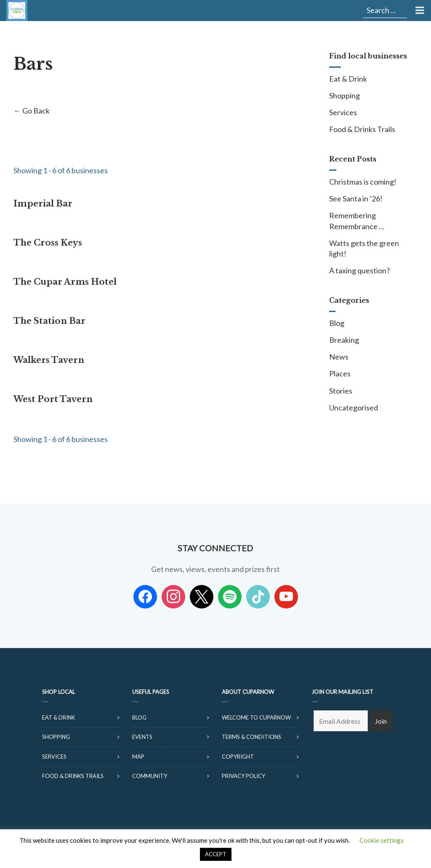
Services (343, 112)
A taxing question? (359, 270)
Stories (341, 391)
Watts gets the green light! (364, 248)
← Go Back (32, 111)
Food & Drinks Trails (362, 129)
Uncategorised (354, 408)
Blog (337, 323)
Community (150, 776)
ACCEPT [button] (216, 854)
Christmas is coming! (363, 182)
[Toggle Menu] (419, 11)
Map (138, 757)
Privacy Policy (243, 776)
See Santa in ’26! (356, 198)
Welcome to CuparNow (256, 717)
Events (142, 737)
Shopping (345, 95)
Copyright (238, 757)
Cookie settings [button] (382, 840)
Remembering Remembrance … (357, 221)
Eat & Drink (348, 79)
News (339, 357)
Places (340, 373)
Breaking (344, 340)
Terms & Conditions (251, 737)
